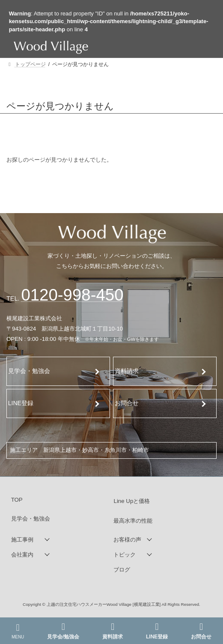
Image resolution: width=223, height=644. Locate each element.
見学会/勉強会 (63, 631)
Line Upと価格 (132, 501)
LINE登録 (21, 403)
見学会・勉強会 (29, 371)
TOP (17, 500)
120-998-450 (72, 295)
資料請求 (127, 371)
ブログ (122, 570)
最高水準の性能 (133, 521)
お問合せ (127, 403)
